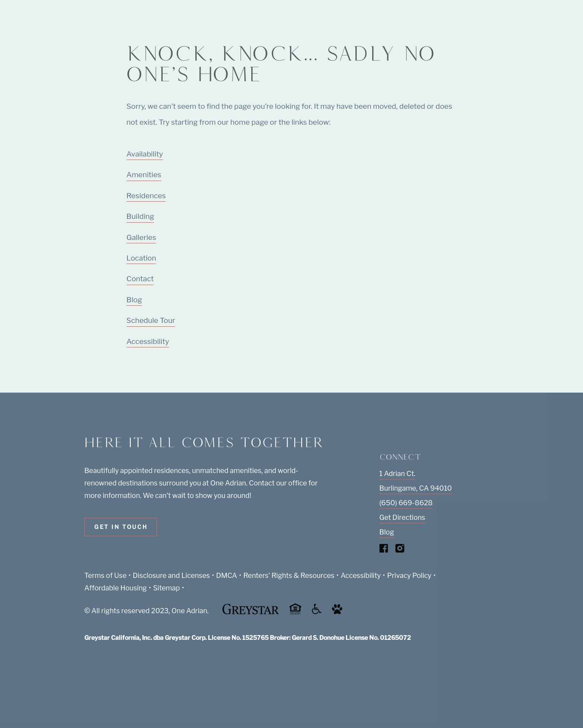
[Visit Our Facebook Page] (384, 550)
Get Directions (403, 518)
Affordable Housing (116, 588)
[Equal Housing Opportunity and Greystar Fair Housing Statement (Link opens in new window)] (295, 613)
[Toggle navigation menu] (557, 24)
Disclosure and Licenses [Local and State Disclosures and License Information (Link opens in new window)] (171, 576)
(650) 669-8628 (406, 503)
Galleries (141, 237)
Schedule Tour (151, 320)
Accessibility (148, 341)
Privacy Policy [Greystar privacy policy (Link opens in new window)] (409, 576)
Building (140, 216)
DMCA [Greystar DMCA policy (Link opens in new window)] (227, 576)
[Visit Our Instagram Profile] (400, 550)
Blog (134, 300)
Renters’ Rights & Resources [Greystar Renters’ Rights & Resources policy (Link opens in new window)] (289, 576)
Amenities (144, 175)
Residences (146, 196)
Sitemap (167, 588)
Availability (145, 154)
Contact (140, 279)
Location (141, 258)
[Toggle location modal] (27, 701)
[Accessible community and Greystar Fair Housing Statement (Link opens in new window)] (317, 612)
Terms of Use (105, 576)
